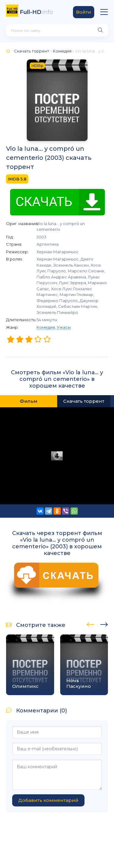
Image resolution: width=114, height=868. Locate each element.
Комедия (46, 327)
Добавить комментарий (48, 800)
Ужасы (64, 327)
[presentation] (90, 624)
